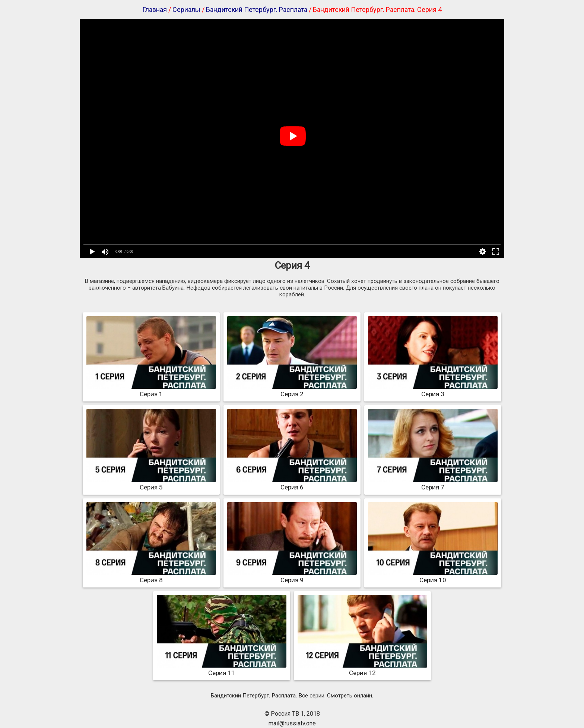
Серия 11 (222, 669)
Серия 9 (292, 576)
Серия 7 (433, 483)
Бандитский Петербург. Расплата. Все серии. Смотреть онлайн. (292, 696)
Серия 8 (151, 576)
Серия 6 (292, 483)
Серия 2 (292, 390)
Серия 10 (433, 576)
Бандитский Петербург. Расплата (257, 10)
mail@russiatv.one (292, 723)
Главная (155, 10)
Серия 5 (151, 483)
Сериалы (186, 10)
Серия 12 (362, 669)
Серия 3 (433, 390)
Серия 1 (151, 390)
